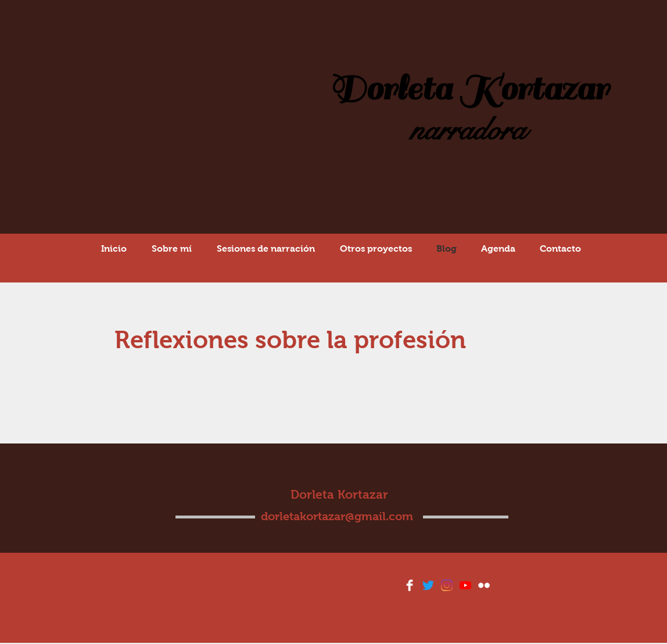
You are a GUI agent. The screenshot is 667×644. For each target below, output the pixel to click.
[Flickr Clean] (484, 585)
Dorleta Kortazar (469, 89)
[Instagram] (447, 585)
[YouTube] (465, 585)
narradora (468, 130)
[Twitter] (428, 585)
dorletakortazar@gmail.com (337, 516)
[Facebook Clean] (410, 585)
